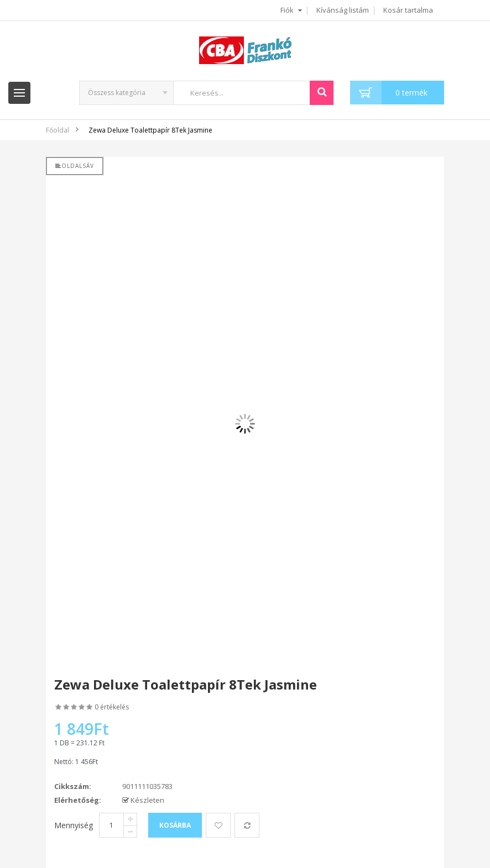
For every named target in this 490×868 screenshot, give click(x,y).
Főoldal (58, 130)
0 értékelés (112, 707)
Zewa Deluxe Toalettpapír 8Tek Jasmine (150, 130)
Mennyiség (74, 825)
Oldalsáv (75, 166)
